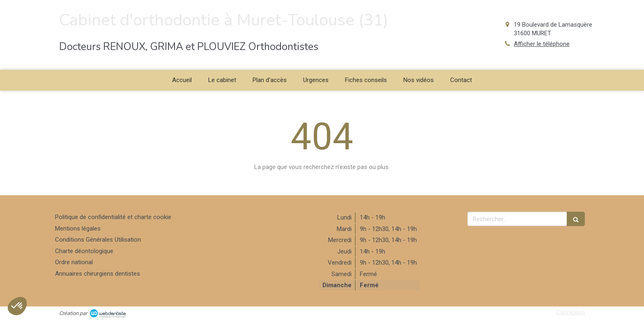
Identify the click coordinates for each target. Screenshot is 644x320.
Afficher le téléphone (542, 44)
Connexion (570, 312)
